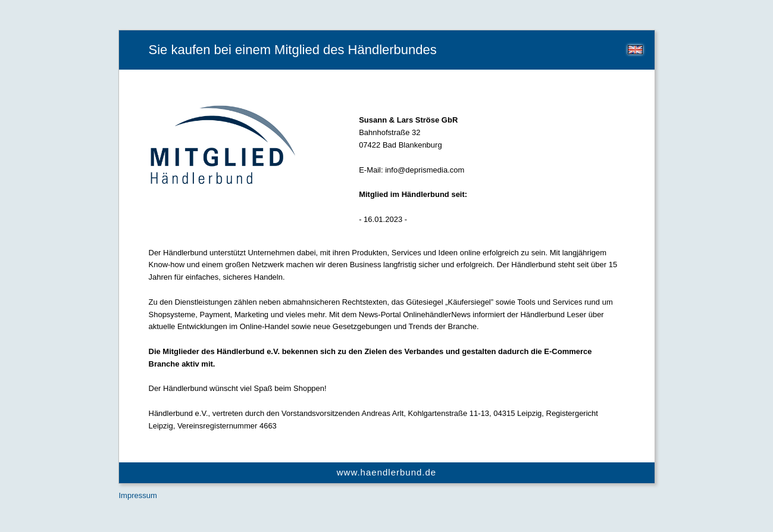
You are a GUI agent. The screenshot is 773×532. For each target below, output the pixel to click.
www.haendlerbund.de (386, 472)
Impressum (138, 495)
